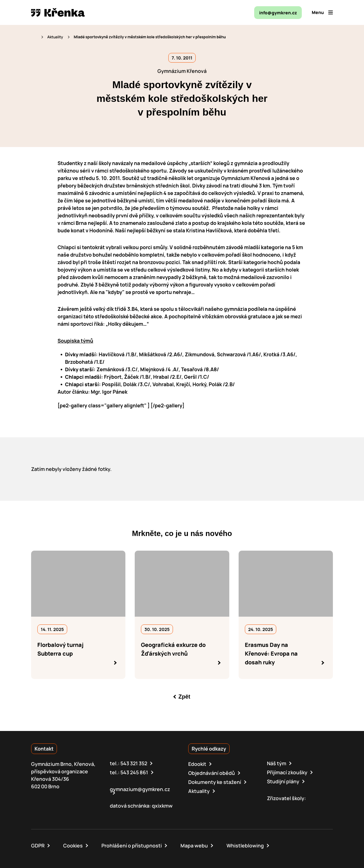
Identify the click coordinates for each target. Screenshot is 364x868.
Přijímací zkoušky (287, 772)
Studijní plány (283, 781)
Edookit (197, 764)
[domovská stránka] (58, 12)
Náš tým (277, 763)
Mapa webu (194, 846)
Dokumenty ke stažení (215, 782)
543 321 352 (134, 763)
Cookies (73, 846)
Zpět (184, 697)
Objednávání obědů (212, 773)
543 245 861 (134, 772)
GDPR (38, 846)
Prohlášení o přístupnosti (132, 846)
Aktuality (55, 37)
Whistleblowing (245, 846)
